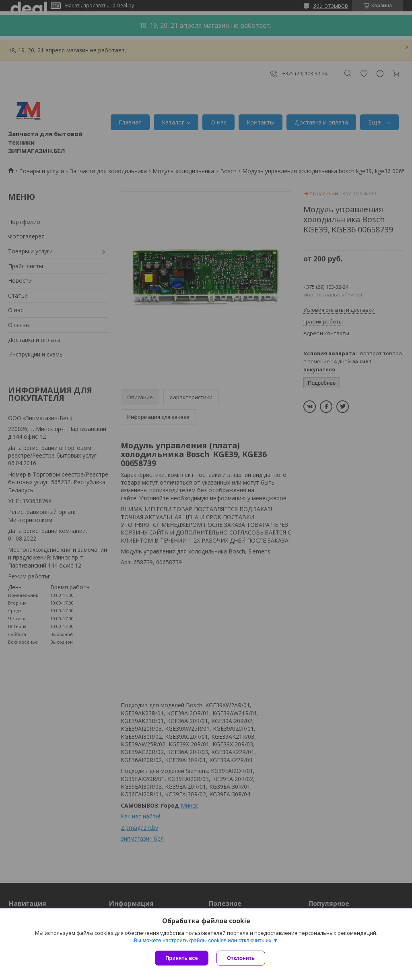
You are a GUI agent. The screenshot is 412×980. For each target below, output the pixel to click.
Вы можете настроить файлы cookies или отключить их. (203, 940)
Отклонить (241, 958)
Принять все (182, 958)
